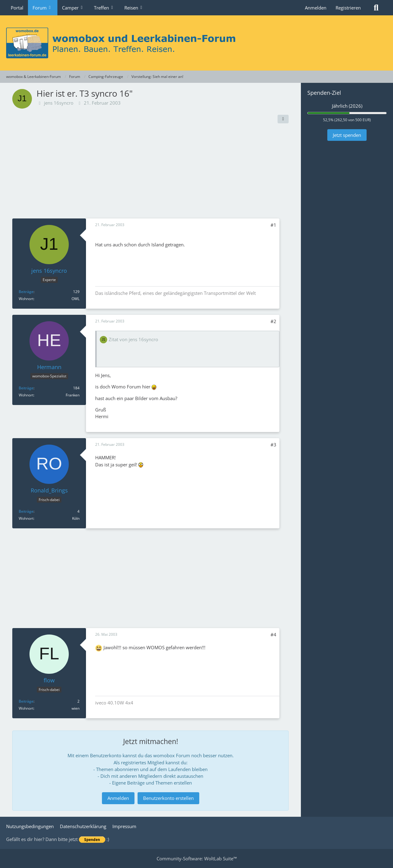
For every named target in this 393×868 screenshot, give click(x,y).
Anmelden (316, 8)
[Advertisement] (150, 172)
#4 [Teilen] (273, 635)
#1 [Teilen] (273, 225)
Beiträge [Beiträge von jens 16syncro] (26, 292)
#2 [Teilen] (273, 321)
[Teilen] (283, 119)
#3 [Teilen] (273, 445)
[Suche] (376, 8)
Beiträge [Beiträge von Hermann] (26, 388)
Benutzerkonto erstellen (168, 798)
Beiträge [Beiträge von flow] (26, 701)
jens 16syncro (59, 103)
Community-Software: (197, 858)
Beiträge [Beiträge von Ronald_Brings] (26, 511)
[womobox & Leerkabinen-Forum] (196, 43)
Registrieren (348, 8)
